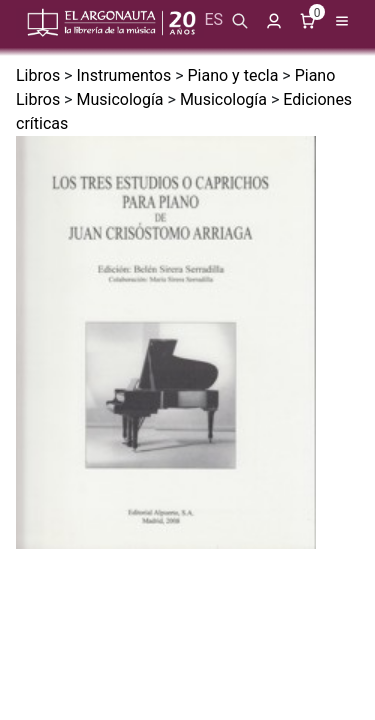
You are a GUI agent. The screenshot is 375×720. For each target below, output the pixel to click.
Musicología (119, 99)
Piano (315, 75)
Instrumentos (123, 75)
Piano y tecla (233, 75)
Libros (38, 75)
